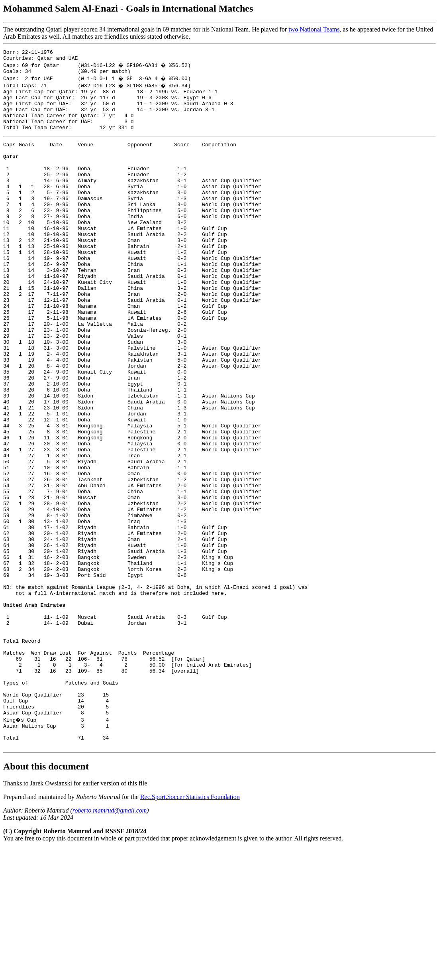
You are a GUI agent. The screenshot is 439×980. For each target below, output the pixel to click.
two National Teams (314, 29)
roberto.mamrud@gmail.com (110, 942)
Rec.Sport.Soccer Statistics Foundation (190, 928)
